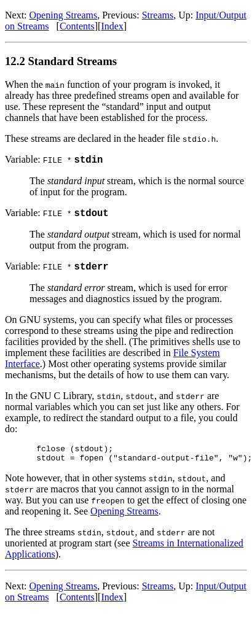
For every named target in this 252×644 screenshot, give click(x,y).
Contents (77, 26)
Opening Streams (64, 15)
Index (112, 26)
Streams (158, 15)
